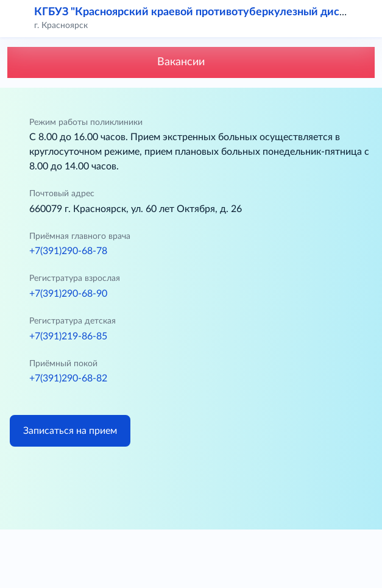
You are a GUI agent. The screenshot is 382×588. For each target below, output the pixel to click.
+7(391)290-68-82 (68, 378)
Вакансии (191, 62)
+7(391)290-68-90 (68, 294)
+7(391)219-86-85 (68, 336)
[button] (365, 18)
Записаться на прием (70, 431)
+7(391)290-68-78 (68, 251)
